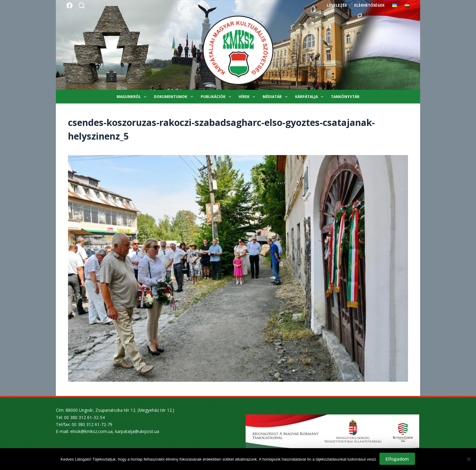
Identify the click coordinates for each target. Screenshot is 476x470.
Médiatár (276, 97)
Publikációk (217, 97)
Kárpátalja (310, 97)
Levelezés (337, 5)
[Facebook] (70, 5)
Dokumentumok (175, 97)
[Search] (82, 5)
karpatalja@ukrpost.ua (137, 431)
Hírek (248, 97)
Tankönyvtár (345, 97)
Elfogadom (398, 459)
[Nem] (468, 459)
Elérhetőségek (369, 5)
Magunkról (133, 97)
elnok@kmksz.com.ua (91, 431)
